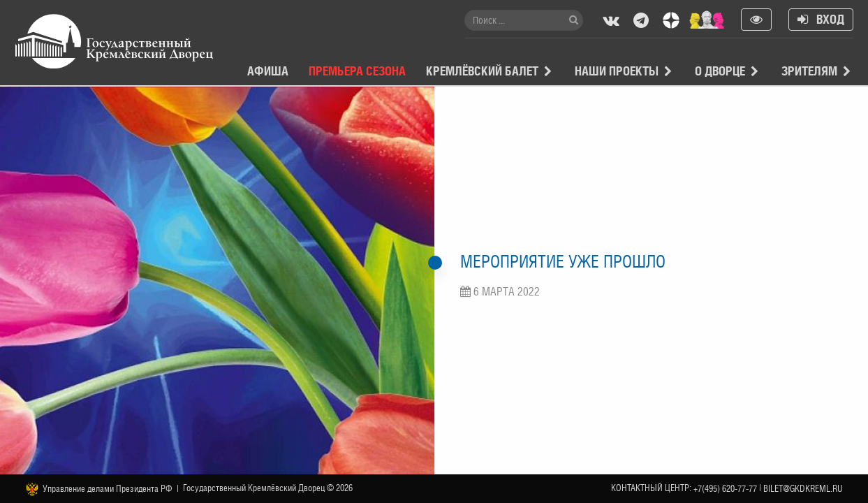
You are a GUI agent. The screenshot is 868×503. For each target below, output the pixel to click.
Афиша (268, 71)
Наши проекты (617, 71)
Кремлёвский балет (482, 71)
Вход (821, 19)
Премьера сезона (357, 71)
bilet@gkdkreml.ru (803, 489)
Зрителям (809, 71)
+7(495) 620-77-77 (725, 489)
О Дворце (720, 71)
